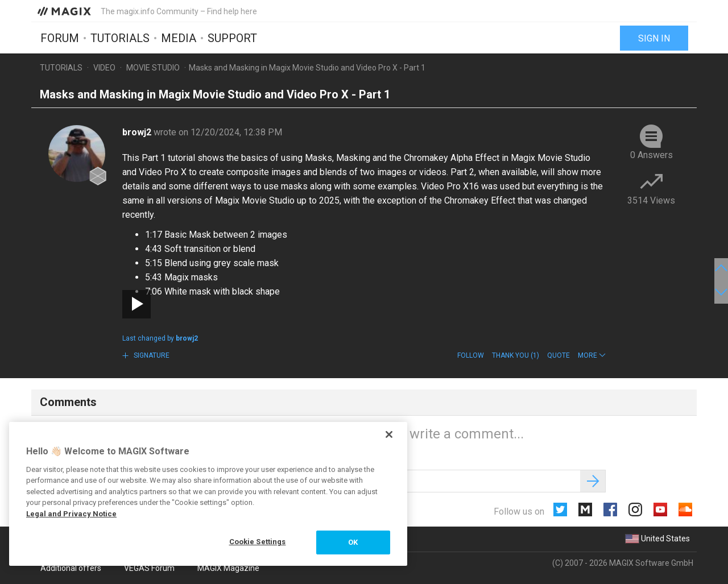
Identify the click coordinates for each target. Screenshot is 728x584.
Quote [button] (559, 355)
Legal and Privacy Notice (71, 514)
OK (353, 542)
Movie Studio (153, 68)
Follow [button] (471, 355)
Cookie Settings (258, 542)
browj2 (138, 132)
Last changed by (160, 338)
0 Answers (652, 155)
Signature (151, 355)
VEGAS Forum (149, 568)
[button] (592, 355)
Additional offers (71, 568)
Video (104, 68)
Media (179, 38)
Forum (60, 38)
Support (232, 38)
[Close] (389, 434)
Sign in (654, 38)
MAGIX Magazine (228, 568)
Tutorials (120, 38)
